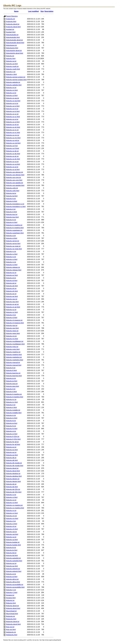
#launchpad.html (12, 614)
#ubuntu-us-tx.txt (12, 103)
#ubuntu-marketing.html (15, 360)
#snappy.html (11, 598)
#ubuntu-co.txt (11, 500)
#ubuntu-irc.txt (11, 400)
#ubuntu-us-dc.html (13, 159)
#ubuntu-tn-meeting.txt (14, 225)
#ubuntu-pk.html (12, 286)
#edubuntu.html (12, 635)
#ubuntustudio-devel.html (15, 43)
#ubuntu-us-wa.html (13, 101)
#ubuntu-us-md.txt (13, 140)
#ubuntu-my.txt (11, 336)
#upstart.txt (10, 29)
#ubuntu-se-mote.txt (13, 246)
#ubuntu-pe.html (12, 296)
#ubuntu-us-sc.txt (12, 114)
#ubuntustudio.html (13, 37)
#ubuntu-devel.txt (12, 468)
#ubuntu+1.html (12, 593)
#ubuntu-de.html (12, 487)
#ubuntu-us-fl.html (12, 148)
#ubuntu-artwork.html (14, 571)
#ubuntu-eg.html (12, 455)
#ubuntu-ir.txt (11, 405)
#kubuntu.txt (10, 616)
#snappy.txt (10, 595)
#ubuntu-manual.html (14, 365)
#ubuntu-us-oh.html (13, 127)
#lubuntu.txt (10, 600)
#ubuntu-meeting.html (14, 355)
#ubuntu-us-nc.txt (12, 130)
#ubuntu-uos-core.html (14, 180)
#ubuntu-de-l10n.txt (13, 489)
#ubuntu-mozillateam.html (15, 344)
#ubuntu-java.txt (12, 384)
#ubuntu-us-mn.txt (13, 135)
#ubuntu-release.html (14, 270)
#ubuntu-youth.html (13, 69)
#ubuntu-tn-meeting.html (15, 228)
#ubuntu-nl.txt (11, 315)
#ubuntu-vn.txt (11, 88)
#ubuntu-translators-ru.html (16, 207)
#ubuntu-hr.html (12, 429)
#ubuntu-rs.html (12, 259)
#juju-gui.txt (10, 627)
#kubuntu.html (11, 619)
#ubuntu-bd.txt (11, 553)
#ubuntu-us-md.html (13, 143)
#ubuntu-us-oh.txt (12, 125)
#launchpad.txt (11, 611)
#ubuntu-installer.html (14, 413)
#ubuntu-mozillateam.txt (15, 341)
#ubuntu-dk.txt (11, 458)
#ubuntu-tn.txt (11, 220)
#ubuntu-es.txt (11, 447)
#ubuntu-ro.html (12, 265)
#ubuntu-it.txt (11, 389)
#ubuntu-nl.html (12, 318)
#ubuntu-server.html (13, 244)
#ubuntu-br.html (12, 550)
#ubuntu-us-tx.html (13, 106)
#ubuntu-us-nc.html (13, 133)
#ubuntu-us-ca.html (13, 164)
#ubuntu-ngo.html (12, 328)
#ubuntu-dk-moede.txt (14, 463)
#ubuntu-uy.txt (11, 93)
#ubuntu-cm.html (12, 518)
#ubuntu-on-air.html (13, 307)
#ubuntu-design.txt (13, 479)
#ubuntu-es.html (12, 450)
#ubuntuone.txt (11, 45)
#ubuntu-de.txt (11, 484)
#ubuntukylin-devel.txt (14, 51)
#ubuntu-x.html (11, 74)
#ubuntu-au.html (12, 566)
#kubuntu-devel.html (13, 624)
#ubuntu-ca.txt (11, 537)
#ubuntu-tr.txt (11, 209)
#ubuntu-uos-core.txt (13, 177)
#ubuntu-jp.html (12, 381)
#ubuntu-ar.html (12, 577)
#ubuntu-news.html (13, 333)
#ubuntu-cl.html (12, 524)
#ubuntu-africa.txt (12, 579)
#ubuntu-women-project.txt (16, 77)
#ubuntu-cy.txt (11, 495)
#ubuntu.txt (10, 56)
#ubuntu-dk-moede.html (15, 466)
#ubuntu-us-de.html (13, 154)
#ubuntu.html (11, 59)
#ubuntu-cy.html (12, 497)
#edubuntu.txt (11, 632)
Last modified (33, 11)
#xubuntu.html (11, 22)
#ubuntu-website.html (14, 85)
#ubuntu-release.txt (13, 267)
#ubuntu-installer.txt (13, 410)
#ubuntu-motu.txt (12, 347)
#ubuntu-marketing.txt (14, 357)
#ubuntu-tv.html (12, 201)
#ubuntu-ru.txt (11, 251)
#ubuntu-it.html (11, 392)
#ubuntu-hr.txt (11, 426)
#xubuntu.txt (10, 19)
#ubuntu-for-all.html (13, 444)
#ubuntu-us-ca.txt (12, 162)
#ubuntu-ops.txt (12, 299)
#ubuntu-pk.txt (11, 283)
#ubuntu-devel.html (13, 471)
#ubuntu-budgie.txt (13, 542)
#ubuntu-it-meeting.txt (14, 394)
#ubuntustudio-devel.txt (14, 40)
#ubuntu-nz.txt (11, 310)
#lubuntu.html (11, 603)
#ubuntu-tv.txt (11, 199)
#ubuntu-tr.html (11, 212)
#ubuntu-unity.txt (12, 188)
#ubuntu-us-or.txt (12, 119)
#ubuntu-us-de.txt (12, 151)
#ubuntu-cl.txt (11, 521)
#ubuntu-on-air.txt (12, 304)
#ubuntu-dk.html (12, 460)
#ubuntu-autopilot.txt (13, 558)
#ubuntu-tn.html (12, 222)
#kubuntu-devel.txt (13, 622)
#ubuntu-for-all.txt (12, 442)
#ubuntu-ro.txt (11, 262)
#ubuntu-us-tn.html (13, 111)
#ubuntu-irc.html (12, 402)
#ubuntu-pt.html (12, 281)
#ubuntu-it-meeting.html (15, 397)
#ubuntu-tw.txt (11, 193)
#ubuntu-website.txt (13, 82)
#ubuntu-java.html (12, 386)
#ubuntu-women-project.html (16, 80)
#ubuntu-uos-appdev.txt (14, 183)
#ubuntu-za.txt (11, 61)
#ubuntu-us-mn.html (13, 138)
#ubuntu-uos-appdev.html (15, 185)
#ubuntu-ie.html (12, 423)
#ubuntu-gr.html (12, 434)
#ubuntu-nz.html (12, 312)
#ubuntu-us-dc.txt (12, 156)
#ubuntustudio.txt (12, 35)
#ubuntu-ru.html (12, 254)
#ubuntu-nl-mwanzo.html (15, 323)
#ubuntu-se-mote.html (14, 249)
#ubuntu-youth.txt (12, 66)
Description (49, 11)
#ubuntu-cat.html (12, 534)
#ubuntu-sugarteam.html (15, 233)
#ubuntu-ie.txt (11, 421)
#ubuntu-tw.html (12, 196)
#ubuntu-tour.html (12, 217)
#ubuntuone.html (12, 48)
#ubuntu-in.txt (11, 415)
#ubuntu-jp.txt (11, 378)
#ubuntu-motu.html (13, 349)
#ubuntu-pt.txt (11, 278)
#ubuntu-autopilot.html (14, 561)
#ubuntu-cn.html (12, 513)
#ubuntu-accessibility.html (15, 587)
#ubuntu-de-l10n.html (14, 492)
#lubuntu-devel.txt (12, 606)
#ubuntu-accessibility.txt (15, 585)
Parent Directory (12, 16)
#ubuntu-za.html (12, 64)
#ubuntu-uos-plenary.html (15, 175)
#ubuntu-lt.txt (11, 368)
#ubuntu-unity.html (13, 191)
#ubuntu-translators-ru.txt (15, 204)
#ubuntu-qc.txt (11, 273)
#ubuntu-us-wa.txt (12, 98)
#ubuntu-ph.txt (11, 288)
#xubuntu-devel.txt (13, 24)
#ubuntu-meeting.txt (13, 352)
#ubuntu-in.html (12, 418)
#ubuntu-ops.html (12, 302)
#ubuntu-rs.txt (11, 257)
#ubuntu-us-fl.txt (12, 146)
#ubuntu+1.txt (11, 590)
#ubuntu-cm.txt (11, 516)
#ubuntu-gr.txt (11, 431)
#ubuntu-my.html (12, 339)
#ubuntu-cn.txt (11, 511)
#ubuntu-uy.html (12, 96)
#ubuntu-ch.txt (11, 526)
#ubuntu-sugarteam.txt (14, 230)
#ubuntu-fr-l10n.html (13, 439)
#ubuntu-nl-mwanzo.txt (14, 320)
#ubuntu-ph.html (12, 291)
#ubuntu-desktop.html (14, 476)
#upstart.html (11, 32)
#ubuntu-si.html (12, 238)
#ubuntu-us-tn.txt (12, 109)
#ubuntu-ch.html (12, 529)
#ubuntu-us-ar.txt (12, 167)
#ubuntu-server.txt (12, 241)
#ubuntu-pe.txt (11, 294)
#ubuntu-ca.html (12, 540)
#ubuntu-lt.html (11, 370)
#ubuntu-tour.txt (12, 214)
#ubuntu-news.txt (12, 331)
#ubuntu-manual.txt (13, 363)
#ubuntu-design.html (13, 481)
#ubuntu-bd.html (12, 555)
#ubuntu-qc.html (12, 275)
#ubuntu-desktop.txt (13, 474)
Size (42, 11)
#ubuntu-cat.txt (11, 532)
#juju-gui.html (11, 630)
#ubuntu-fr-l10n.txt (13, 437)
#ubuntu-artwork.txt (13, 569)
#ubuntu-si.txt (11, 236)
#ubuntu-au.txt (11, 563)
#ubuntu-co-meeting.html (15, 508)
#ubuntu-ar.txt (11, 574)
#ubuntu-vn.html (12, 90)
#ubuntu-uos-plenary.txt (14, 172)
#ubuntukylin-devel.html (15, 53)
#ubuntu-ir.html (11, 407)
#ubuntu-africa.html (13, 582)
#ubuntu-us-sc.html (13, 117)
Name (16, 11)
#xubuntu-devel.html (13, 27)
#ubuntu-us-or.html (13, 122)
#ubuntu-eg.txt (11, 452)
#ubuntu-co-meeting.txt (14, 505)
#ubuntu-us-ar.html (13, 170)
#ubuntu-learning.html (14, 376)
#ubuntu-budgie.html (13, 545)
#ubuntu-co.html (12, 503)
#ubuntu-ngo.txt (12, 326)
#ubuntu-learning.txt (13, 373)
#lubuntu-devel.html (13, 608)
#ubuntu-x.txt (11, 72)
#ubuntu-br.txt (11, 548)
